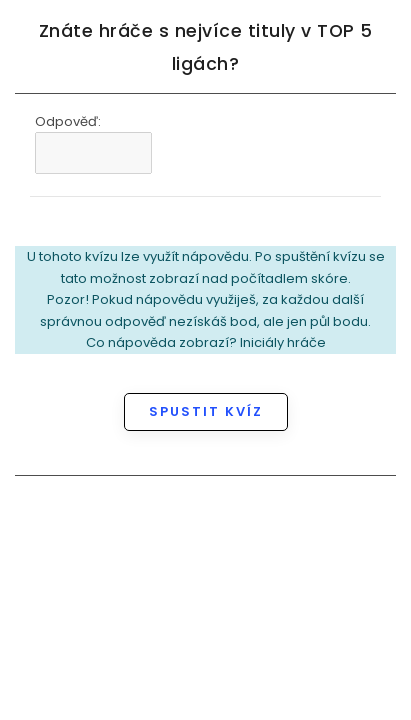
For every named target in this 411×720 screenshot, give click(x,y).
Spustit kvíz (206, 411)
